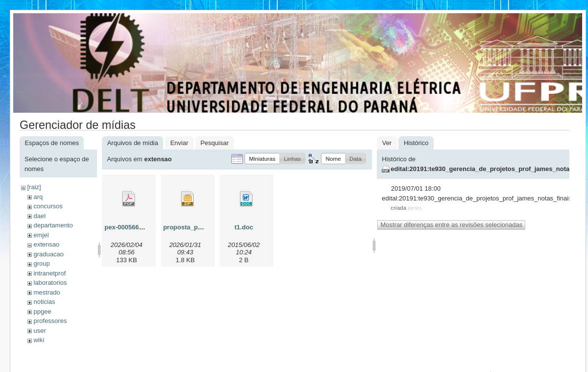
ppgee (42, 311)
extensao (46, 244)
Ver (387, 143)
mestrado (47, 292)
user (39, 331)
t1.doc (244, 227)
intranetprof (49, 273)
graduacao (48, 254)
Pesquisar (215, 143)
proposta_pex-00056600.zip (205, 227)
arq (38, 197)
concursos (48, 206)
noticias (44, 302)
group (41, 263)
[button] (262, 159)
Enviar (179, 143)
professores (50, 321)
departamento (53, 225)
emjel (41, 235)
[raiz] (34, 187)
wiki (39, 340)
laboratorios (50, 283)
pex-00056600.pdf (131, 227)
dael (39, 216)
